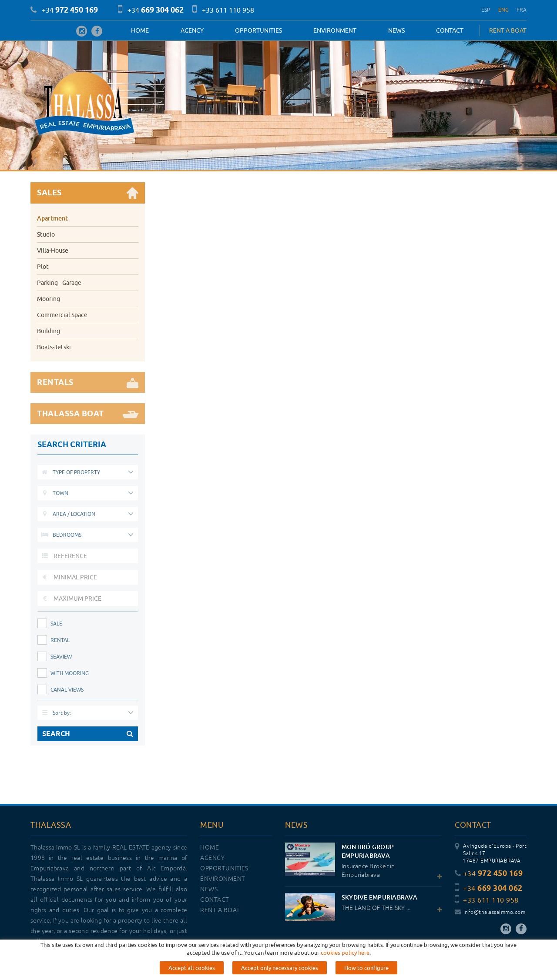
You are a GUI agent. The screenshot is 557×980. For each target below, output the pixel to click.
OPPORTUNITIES (258, 30)
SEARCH (88, 734)
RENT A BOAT (508, 30)
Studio (46, 234)
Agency (192, 30)
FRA (522, 10)
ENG (504, 10)
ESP (486, 10)
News (396, 30)
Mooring (49, 299)
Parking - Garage (59, 283)
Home (140, 30)
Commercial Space (62, 315)
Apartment (52, 218)
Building (49, 331)
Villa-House (53, 251)
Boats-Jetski (54, 347)
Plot (43, 267)
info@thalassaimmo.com (490, 912)
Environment (335, 30)
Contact (450, 30)
